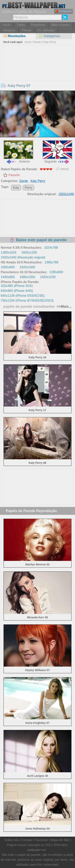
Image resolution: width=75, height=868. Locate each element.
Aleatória (9, 30)
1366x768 (51, 262)
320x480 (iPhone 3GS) (17, 286)
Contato (27, 840)
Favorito (14, 175)
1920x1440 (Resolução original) (23, 257)
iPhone (26, 30)
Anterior (18, 152)
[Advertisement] (38, 75)
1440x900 (8, 277)
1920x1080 (27, 267)
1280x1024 (9, 252)
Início (7, 25)
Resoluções (14, 36)
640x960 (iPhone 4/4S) (17, 291)
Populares (38, 25)
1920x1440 (66, 194)
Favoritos (41, 840)
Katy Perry (50, 42)
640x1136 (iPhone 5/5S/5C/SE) (23, 296)
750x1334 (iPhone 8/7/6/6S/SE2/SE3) (27, 301)
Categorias (49, 36)
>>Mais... (64, 307)
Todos (21, 25)
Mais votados (61, 25)
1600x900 (8, 267)
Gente (37, 42)
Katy (16, 188)
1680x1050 (27, 277)
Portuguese (63, 11)
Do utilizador (46, 30)
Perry (29, 188)
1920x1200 (48, 277)
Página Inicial (16, 845)
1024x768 (51, 248)
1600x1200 (29, 252)
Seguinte (57, 152)
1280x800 (56, 272)
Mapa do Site (60, 840)
